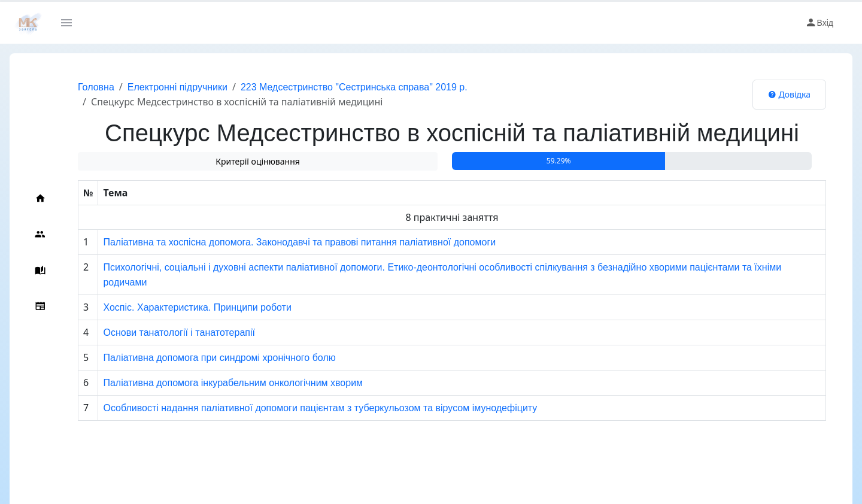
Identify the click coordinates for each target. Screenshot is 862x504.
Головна (96, 87)
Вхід (819, 23)
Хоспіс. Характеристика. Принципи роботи (197, 307)
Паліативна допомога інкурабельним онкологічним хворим (233, 383)
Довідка (789, 94)
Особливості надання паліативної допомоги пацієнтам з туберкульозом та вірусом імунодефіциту (320, 408)
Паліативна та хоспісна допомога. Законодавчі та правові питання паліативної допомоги (299, 242)
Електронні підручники (177, 87)
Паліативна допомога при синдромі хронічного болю (219, 358)
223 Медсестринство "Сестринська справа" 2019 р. (354, 87)
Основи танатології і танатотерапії (179, 333)
